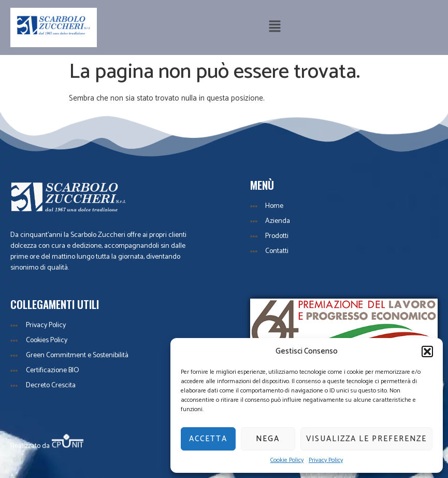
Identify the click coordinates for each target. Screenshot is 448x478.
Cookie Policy (287, 460)
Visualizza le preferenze (366, 439)
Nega (268, 439)
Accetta (208, 439)
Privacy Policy (326, 460)
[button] (427, 352)
